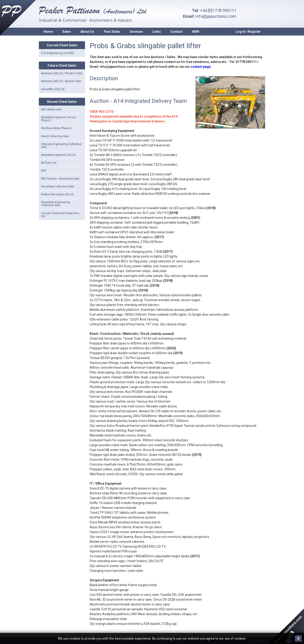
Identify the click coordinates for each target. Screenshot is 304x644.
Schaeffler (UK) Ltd (53, 89)
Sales (67, 32)
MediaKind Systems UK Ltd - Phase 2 (59, 119)
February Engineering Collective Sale (61, 146)
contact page (201, 67)
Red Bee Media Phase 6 (56, 128)
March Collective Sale (55, 136)
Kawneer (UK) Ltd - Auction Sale (61, 81)
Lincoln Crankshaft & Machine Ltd (60, 215)
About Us (87, 32)
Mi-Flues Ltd (49, 163)
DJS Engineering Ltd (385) (58, 53)
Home (48, 32)
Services (136, 32)
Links (157, 32)
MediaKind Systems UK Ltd (58, 155)
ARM (196, 32)
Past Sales (112, 32)
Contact (176, 32)
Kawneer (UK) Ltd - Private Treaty (62, 73)
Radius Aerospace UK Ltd (57, 194)
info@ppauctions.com (216, 16)
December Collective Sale (58, 187)
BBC (44, 171)
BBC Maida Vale (51, 110)
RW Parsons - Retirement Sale (60, 179)
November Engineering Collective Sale (56, 204)
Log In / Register (248, 32)
